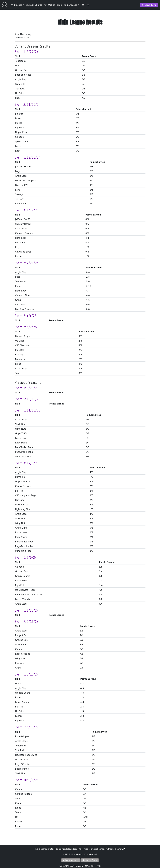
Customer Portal (90, 860)
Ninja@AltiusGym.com (71, 866)
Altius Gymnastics (71, 860)
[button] (17, 5)
